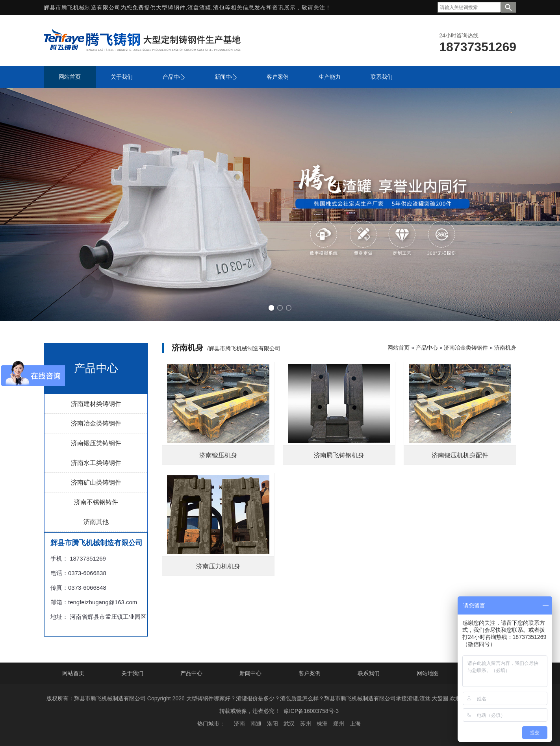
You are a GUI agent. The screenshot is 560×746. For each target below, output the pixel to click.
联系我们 (369, 673)
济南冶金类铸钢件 (96, 423)
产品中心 (427, 348)
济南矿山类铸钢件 (96, 482)
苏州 (306, 724)
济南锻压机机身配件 (460, 455)
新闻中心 (250, 673)
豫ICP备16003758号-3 (311, 711)
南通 (256, 724)
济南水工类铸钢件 (96, 463)
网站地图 (428, 673)
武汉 (289, 724)
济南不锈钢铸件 (96, 502)
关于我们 (132, 673)
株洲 (322, 724)
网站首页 (399, 348)
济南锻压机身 (218, 455)
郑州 (339, 724)
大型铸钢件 (171, 7)
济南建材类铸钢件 (96, 404)
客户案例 (310, 673)
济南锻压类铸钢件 (96, 443)
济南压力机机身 (218, 566)
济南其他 (96, 522)
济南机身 (505, 348)
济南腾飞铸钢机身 (339, 455)
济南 (239, 724)
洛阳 (273, 724)
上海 (355, 724)
